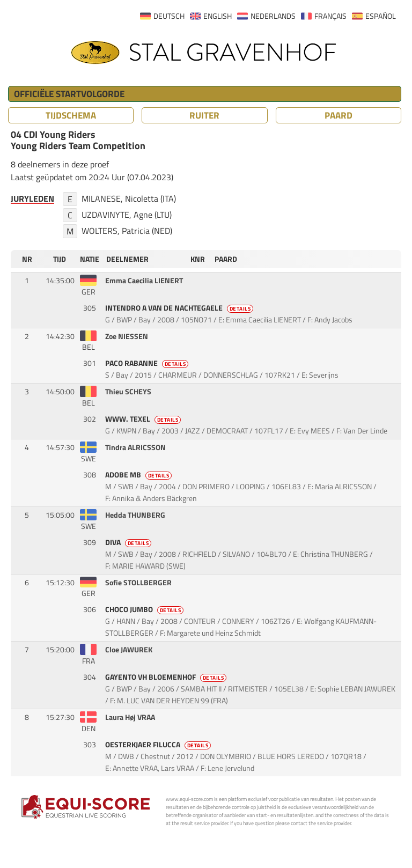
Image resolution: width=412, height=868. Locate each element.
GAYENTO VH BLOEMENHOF (167, 677)
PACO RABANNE (148, 363)
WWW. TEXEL (144, 419)
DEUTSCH (169, 16)
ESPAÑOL (381, 16)
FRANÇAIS (330, 16)
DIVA (129, 542)
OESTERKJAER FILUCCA (159, 745)
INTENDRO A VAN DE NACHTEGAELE (180, 308)
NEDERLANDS (273, 16)
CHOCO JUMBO (145, 609)
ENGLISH (218, 16)
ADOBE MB (139, 475)
